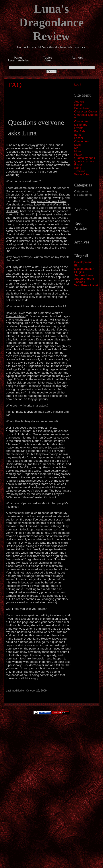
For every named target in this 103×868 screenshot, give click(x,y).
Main (77, 145)
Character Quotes (86, 111)
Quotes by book (85, 158)
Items (78, 135)
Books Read (82, 108)
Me (76, 148)
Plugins (79, 272)
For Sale (80, 131)
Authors (79, 102)
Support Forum (84, 279)
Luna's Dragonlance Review (51, 22)
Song (78, 168)
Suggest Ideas (84, 275)
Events (79, 128)
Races (78, 164)
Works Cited (82, 174)
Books (78, 105)
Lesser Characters (81, 140)
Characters (81, 121)
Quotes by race (84, 161)
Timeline (80, 171)
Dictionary (81, 125)
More (78, 151)
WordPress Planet (86, 285)
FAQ (15, 85)
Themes (80, 282)
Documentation (84, 269)
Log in (78, 85)
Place (78, 155)
